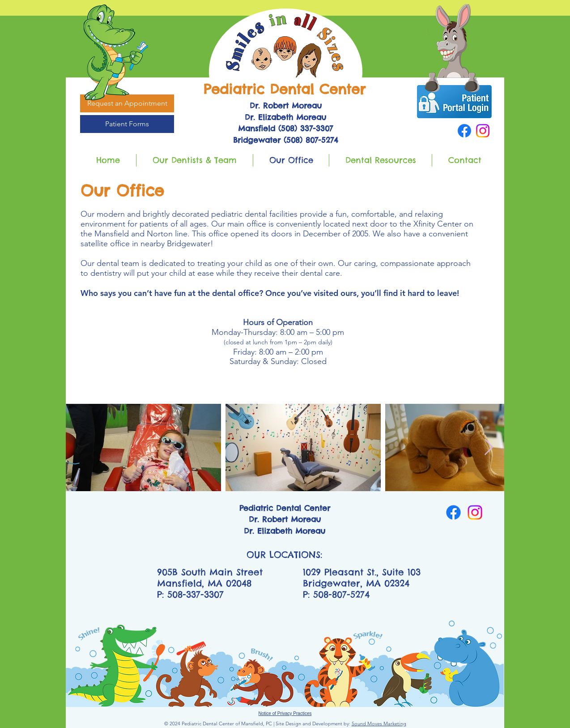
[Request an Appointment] (127, 103)
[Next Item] (489, 448)
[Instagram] (483, 131)
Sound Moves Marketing (379, 724)
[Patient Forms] (127, 124)
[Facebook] (464, 131)
